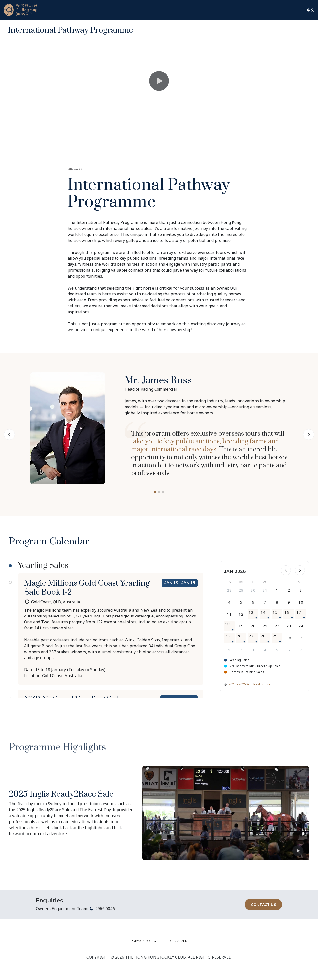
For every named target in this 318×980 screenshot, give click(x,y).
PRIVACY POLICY (143, 941)
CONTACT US (263, 905)
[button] (155, 492)
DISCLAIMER (178, 941)
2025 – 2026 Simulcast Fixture (249, 684)
